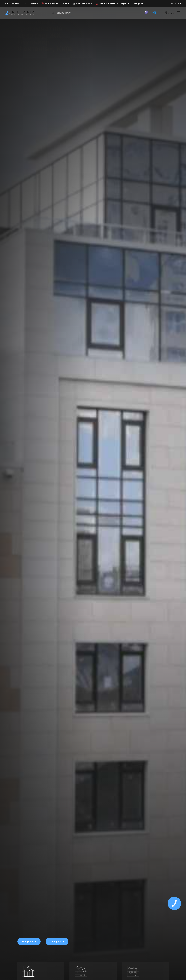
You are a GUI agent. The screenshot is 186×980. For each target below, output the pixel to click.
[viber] (146, 14)
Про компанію (12, 3)
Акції (102, 3)
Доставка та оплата (83, 3)
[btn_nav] (178, 13)
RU (172, 3)
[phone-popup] (167, 13)
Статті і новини (30, 3)
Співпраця (138, 3)
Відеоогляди (51, 3)
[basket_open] (173, 13)
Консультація (29, 941)
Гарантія (125, 3)
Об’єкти (66, 3)
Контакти (113, 3)
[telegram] (154, 14)
